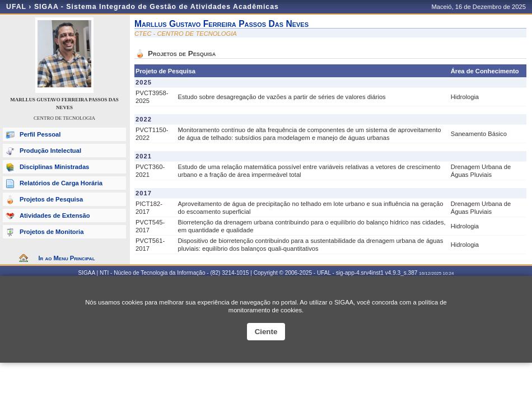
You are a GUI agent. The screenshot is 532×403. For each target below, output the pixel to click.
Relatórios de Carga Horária (61, 183)
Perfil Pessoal (40, 134)
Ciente (266, 332)
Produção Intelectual (50, 151)
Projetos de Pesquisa (51, 199)
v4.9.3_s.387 (402, 273)
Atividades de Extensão (55, 215)
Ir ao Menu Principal (66, 258)
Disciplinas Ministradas (54, 167)
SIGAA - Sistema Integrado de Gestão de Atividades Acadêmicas (157, 7)
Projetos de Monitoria (52, 232)
